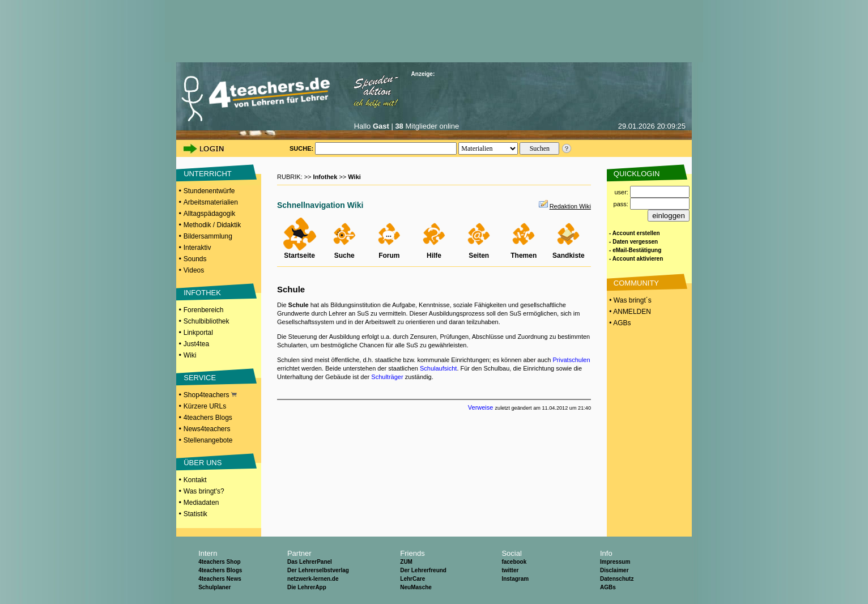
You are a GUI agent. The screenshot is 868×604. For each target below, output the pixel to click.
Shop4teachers (210, 395)
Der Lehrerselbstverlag (318, 570)
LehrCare (412, 579)
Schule (291, 289)
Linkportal (198, 333)
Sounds (195, 259)
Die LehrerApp (307, 587)
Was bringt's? (204, 491)
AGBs (608, 587)
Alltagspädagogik (209, 214)
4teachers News (220, 579)
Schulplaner (214, 587)
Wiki (190, 355)
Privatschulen (572, 360)
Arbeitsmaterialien (211, 202)
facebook (514, 562)
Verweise (481, 407)
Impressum (615, 562)
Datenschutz (617, 579)
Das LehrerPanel (310, 562)
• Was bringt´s (629, 300)
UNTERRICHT (208, 174)
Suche (344, 256)
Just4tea (196, 344)
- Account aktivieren (636, 259)
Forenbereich (204, 310)
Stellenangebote (208, 440)
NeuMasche (416, 587)
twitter (510, 570)
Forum (389, 256)
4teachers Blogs (208, 418)
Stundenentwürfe (209, 191)
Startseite (299, 256)
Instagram (515, 579)
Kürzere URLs (205, 406)
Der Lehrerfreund (423, 570)
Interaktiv (197, 248)
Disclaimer (614, 570)
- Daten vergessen (633, 242)
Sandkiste (569, 256)
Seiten (479, 256)
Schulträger (387, 377)
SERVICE (200, 378)
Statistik (195, 514)
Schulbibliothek (207, 321)
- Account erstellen (635, 233)
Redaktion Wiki (570, 206)
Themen (524, 256)
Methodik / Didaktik (212, 225)
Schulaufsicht (438, 368)
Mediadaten (201, 503)
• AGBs (619, 323)
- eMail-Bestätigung (635, 250)
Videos (194, 270)
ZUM (406, 562)
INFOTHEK (202, 293)
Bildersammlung (208, 236)
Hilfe (434, 256)
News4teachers (207, 429)
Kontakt (195, 480)
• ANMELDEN (629, 312)
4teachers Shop (219, 562)
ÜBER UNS (203, 463)
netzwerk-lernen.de (313, 579)
